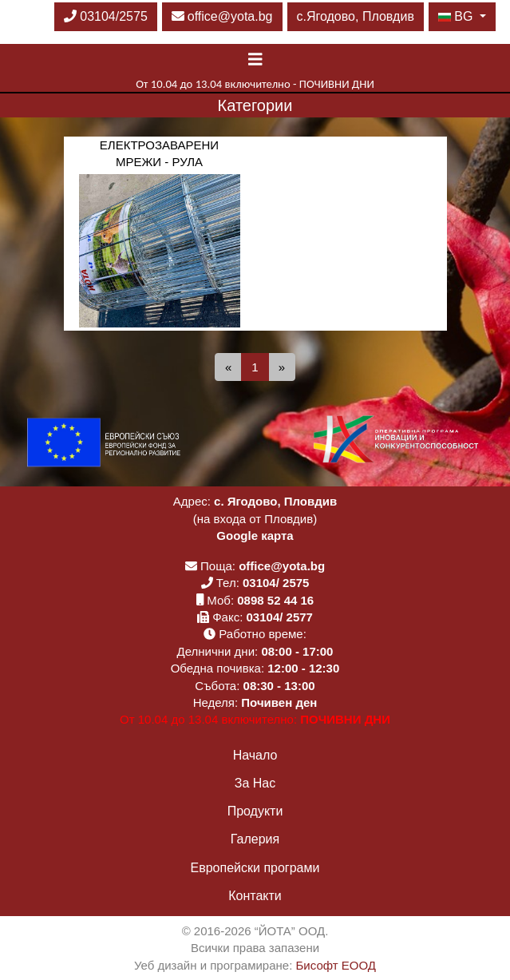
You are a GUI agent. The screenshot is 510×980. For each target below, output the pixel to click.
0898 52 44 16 (275, 600)
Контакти (255, 896)
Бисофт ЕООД (336, 965)
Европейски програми (255, 868)
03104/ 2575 (276, 583)
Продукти (255, 811)
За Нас (255, 783)
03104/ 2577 (280, 617)
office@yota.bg (222, 16)
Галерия (255, 839)
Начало (255, 755)
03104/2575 (106, 16)
